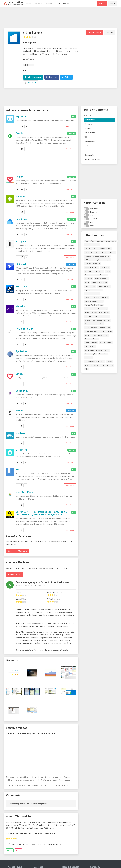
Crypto (58, 3)
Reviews (89, 124)
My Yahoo (21, 306)
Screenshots (90, 142)
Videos (88, 146)
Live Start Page (24, 492)
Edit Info (109, 32)
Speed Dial (22, 391)
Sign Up (102, 3)
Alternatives (90, 120)
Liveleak (20, 433)
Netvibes (21, 196)
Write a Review (95, 32)
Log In (113, 3)
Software (38, 3)
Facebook (53, 77)
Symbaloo (21, 351)
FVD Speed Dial (24, 329)
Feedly (19, 133)
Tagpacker (21, 116)
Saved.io (20, 374)
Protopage (22, 287)
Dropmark (21, 450)
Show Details (70, 126)
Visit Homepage (35, 77)
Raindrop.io (22, 219)
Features (89, 128)
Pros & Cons (90, 132)
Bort (18, 470)
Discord (66, 3)
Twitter (68, 77)
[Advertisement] (60, 18)
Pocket (19, 177)
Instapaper (22, 241)
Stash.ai (20, 410)
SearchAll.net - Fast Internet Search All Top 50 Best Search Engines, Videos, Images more (41, 513)
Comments (90, 155)
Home (29, 3)
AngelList (32, 83)
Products (48, 3)
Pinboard (21, 264)
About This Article (93, 159)
